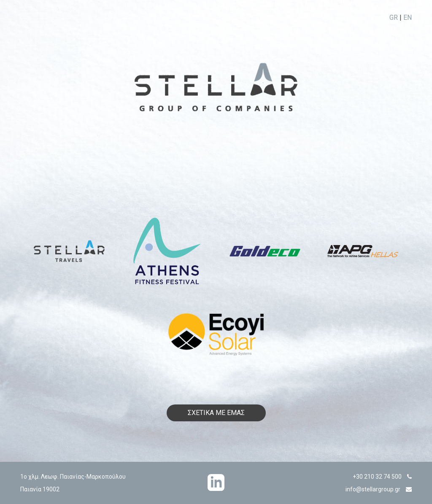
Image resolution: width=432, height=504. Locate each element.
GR (394, 18)
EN (408, 18)
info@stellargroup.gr (373, 489)
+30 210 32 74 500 (377, 477)
